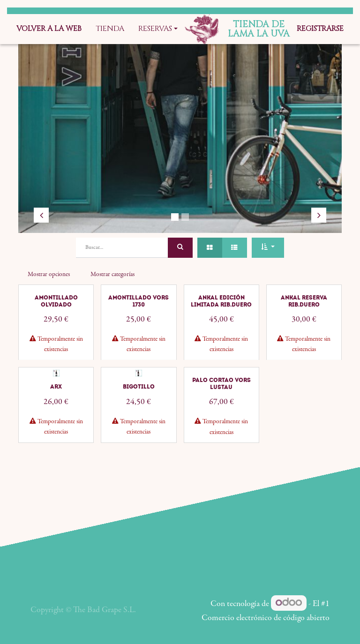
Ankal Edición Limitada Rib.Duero (221, 329)
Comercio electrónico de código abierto (266, 618)
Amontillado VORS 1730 (139, 329)
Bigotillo (139, 415)
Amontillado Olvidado (56, 329)
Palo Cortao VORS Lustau (221, 412)
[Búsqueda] (180, 248)
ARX (56, 415)
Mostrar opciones (49, 275)
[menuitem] (49, 29)
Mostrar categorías (112, 275)
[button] (268, 248)
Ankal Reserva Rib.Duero (304, 329)
